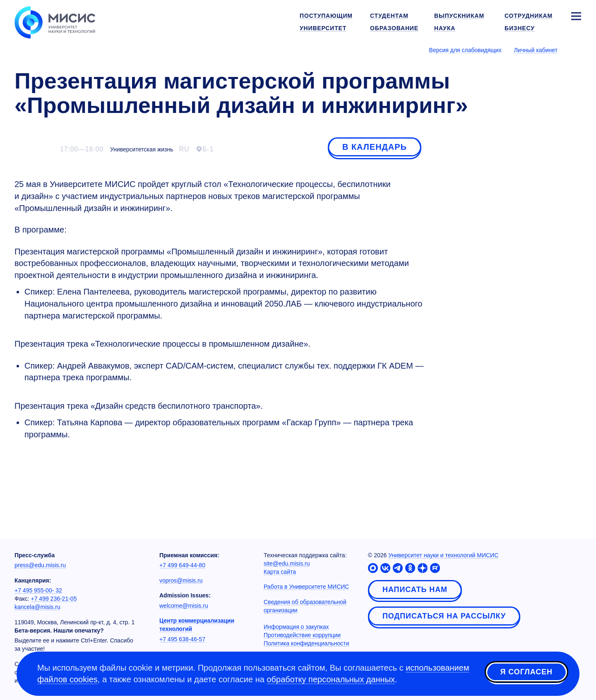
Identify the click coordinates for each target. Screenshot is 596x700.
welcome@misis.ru (184, 606)
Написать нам (415, 590)
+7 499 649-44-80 (182, 565)
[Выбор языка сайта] (576, 50)
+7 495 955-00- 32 (38, 590)
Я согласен (526, 672)
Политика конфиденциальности (306, 643)
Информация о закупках (296, 627)
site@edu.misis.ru (287, 563)
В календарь (375, 147)
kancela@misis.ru (37, 607)
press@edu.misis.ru (40, 565)
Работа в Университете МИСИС (306, 587)
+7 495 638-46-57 (182, 639)
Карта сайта (280, 572)
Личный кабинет (536, 50)
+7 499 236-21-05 (54, 599)
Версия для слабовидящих (465, 50)
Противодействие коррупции (302, 635)
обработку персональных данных (331, 679)
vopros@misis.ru (181, 580)
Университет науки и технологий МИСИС (443, 555)
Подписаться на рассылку (444, 616)
